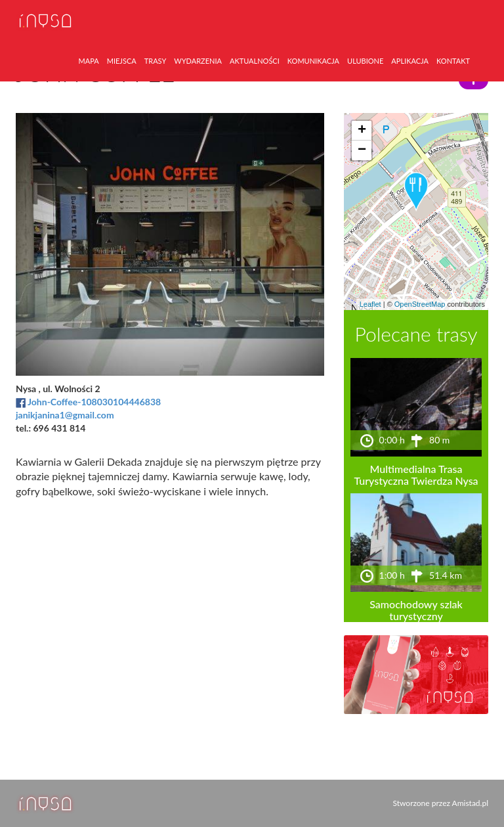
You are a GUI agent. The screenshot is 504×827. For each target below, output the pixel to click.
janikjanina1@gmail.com (65, 415)
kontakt (453, 61)
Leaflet (370, 304)
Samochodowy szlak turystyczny (416, 610)
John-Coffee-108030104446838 (94, 402)
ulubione (365, 61)
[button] (416, 192)
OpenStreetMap (420, 304)
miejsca (122, 61)
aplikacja (410, 61)
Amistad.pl (470, 803)
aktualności (255, 61)
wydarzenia (198, 61)
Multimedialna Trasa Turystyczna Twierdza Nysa (416, 475)
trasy (156, 61)
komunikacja (313, 61)
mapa (89, 61)
